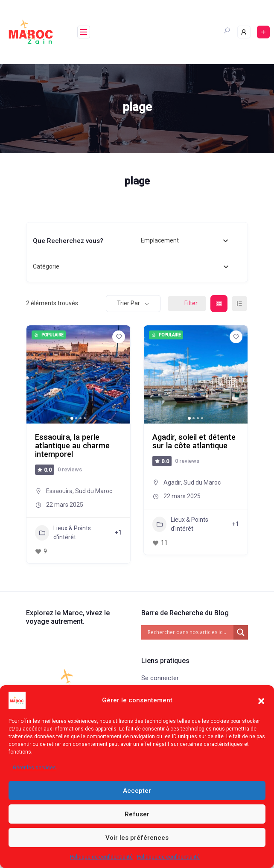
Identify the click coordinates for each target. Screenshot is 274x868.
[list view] (239, 304)
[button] (261, 700)
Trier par (128, 303)
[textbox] (160, 241)
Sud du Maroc (94, 491)
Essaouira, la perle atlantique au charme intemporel (72, 446)
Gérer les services (34, 768)
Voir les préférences (137, 838)
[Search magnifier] (241, 632)
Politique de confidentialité (101, 857)
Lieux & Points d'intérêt (63, 533)
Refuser (137, 814)
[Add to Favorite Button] (119, 337)
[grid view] (219, 304)
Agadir (172, 482)
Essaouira (59, 491)
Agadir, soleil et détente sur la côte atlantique (194, 441)
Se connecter (160, 678)
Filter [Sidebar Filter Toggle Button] (187, 303)
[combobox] (184, 241)
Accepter (137, 791)
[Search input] (189, 632)
